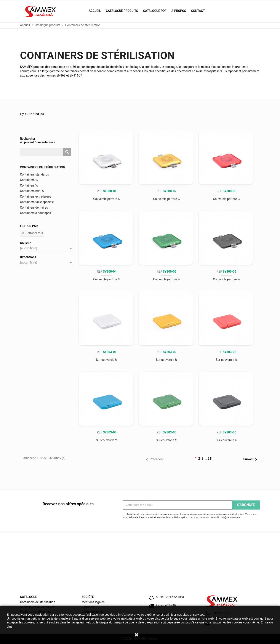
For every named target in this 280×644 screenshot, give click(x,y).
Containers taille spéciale (37, 202)
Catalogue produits (122, 11)
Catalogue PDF (155, 11)
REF (107, 191)
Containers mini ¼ (32, 191)
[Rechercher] (46, 152)
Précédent (154, 459)
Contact (198, 11)
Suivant (251, 459)
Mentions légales (93, 602)
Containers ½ (29, 185)
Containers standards (34, 174)
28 (210, 459)
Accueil (95, 11)
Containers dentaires (34, 208)
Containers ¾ (29, 180)
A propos (179, 11)
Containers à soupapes (36, 213)
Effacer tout (32, 233)
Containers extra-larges (36, 197)
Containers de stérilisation (43, 167)
